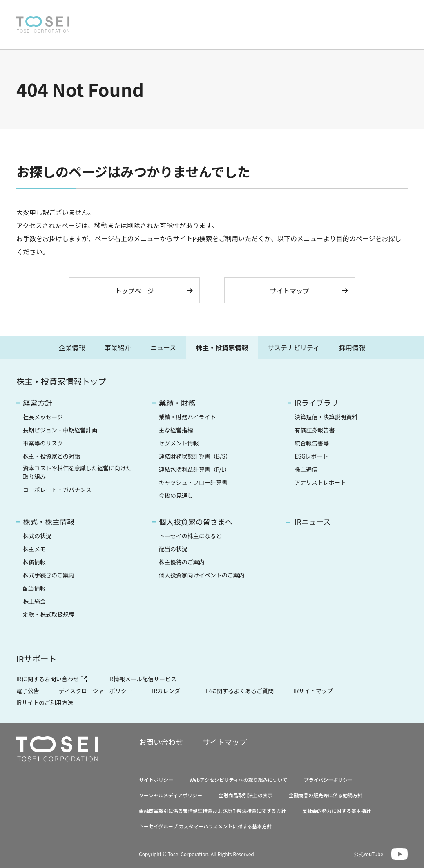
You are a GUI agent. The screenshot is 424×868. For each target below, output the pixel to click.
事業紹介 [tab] (118, 347)
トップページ (134, 291)
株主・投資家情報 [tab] (222, 347)
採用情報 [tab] (352, 347)
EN (379, 14)
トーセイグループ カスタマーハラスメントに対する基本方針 (205, 826)
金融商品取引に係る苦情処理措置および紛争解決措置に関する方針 (212, 811)
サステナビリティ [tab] (293, 347)
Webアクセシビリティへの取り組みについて (238, 780)
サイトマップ (290, 291)
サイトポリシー (156, 780)
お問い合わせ (322, 14)
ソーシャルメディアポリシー (171, 795)
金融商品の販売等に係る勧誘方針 (326, 795)
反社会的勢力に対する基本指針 (337, 811)
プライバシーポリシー (328, 780)
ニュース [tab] (163, 347)
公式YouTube (368, 854)
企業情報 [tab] (72, 347)
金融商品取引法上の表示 (245, 795)
